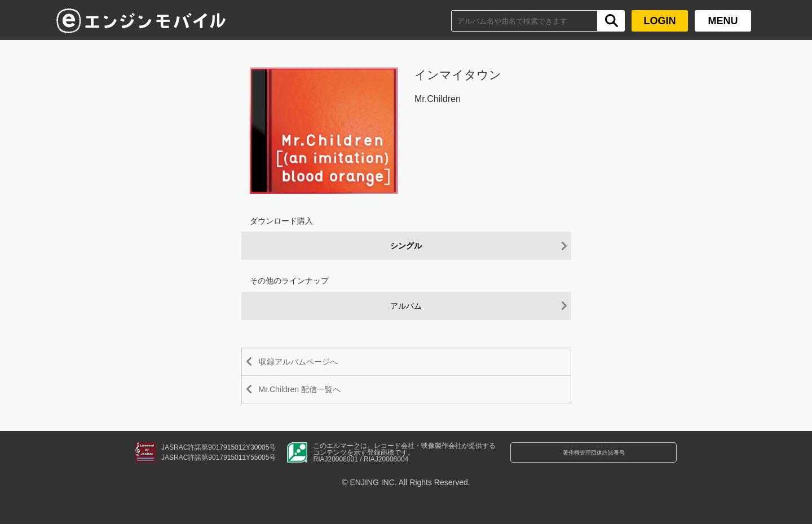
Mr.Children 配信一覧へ (311, 396)
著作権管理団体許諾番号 (594, 467)
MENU (723, 21)
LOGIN (660, 21)
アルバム (406, 306)
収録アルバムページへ (310, 363)
